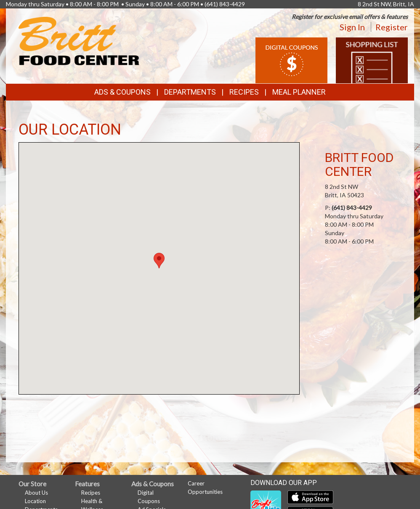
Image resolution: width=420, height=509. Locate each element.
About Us (36, 493)
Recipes (244, 92)
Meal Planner (299, 92)
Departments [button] (190, 92)
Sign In (352, 27)
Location (35, 501)
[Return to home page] (79, 40)
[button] (159, 261)
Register (392, 27)
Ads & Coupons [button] (122, 92)
